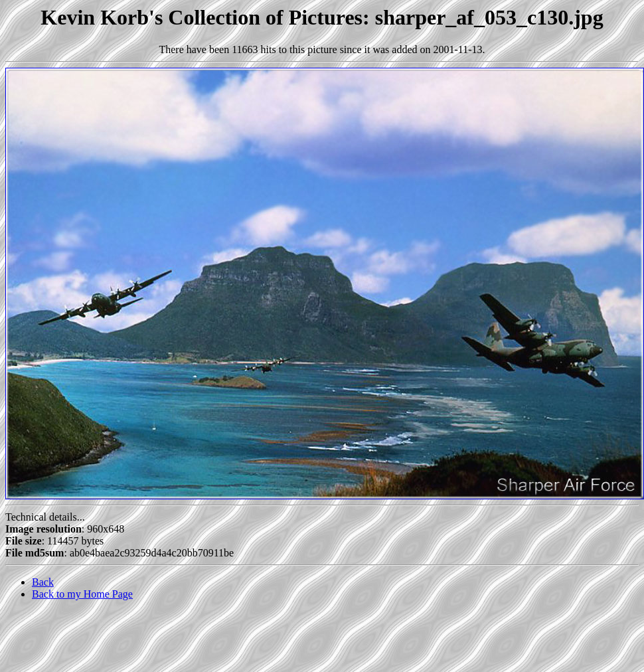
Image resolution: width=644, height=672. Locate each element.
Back (43, 582)
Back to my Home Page (82, 594)
